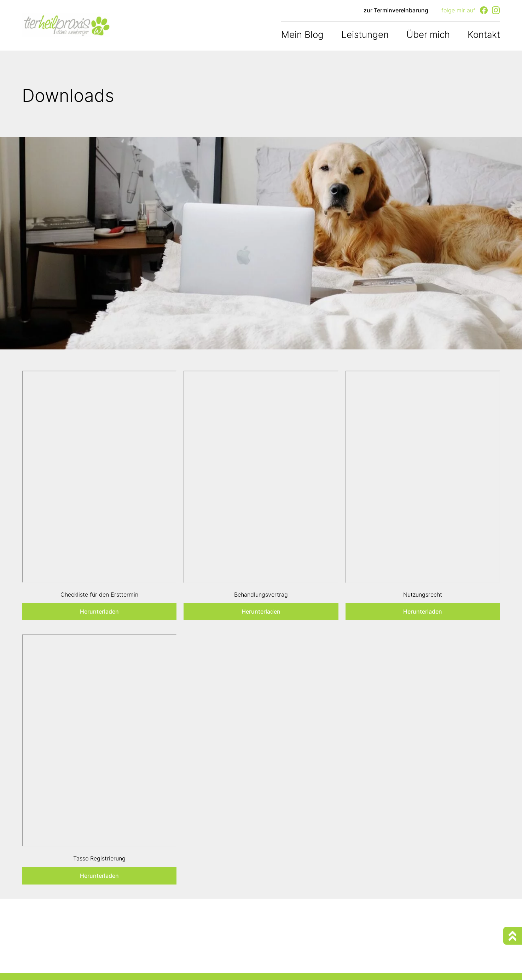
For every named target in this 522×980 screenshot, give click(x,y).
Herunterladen (99, 611)
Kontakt (484, 34)
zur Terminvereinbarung (396, 10)
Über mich (428, 34)
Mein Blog (302, 34)
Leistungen (365, 34)
